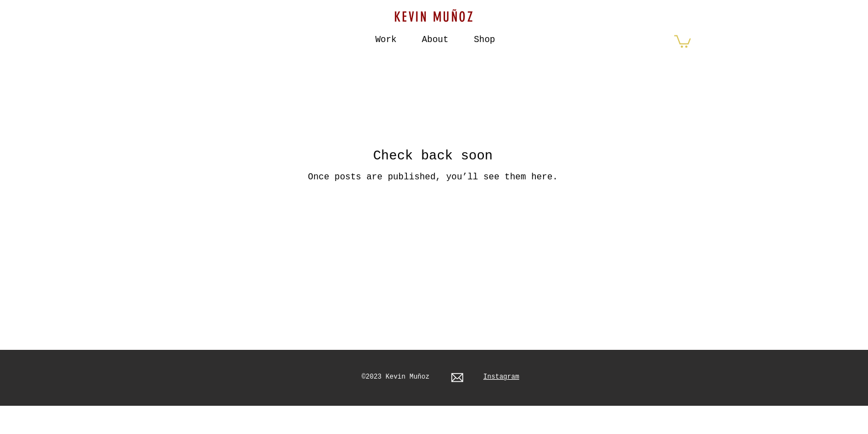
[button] (484, 35)
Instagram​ (501, 377)
